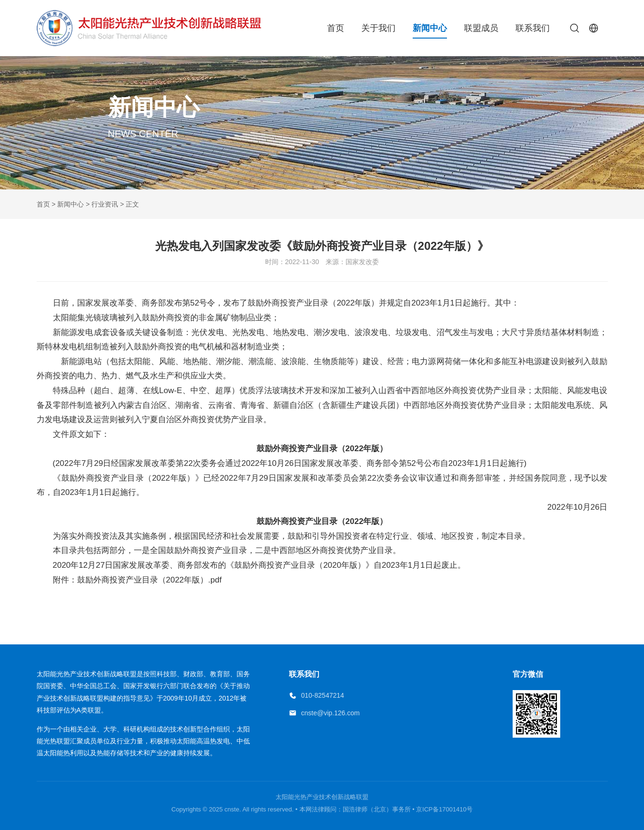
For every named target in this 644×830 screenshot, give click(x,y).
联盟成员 (481, 28)
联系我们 (533, 28)
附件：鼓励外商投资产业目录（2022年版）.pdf (129, 580)
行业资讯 (105, 204)
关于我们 (378, 28)
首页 (336, 28)
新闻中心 (430, 28)
